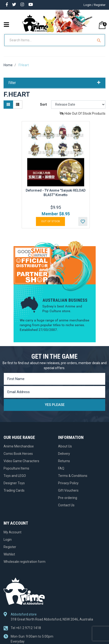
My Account (12, 532)
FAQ (61, 468)
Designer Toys (14, 483)
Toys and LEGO (15, 476)
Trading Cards (14, 490)
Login (8, 540)
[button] (83, 221)
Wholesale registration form (25, 562)
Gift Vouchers (68, 490)
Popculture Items (16, 468)
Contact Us (66, 505)
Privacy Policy (68, 483)
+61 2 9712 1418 (26, 628)
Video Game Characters (21, 461)
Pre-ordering (68, 498)
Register (10, 547)
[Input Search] (49, 40)
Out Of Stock (51, 221)
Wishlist (9, 554)
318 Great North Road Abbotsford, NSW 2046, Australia (52, 619)
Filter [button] (54, 83)
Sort (43, 104)
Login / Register (94, 5)
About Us (65, 446)
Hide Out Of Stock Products (82, 113)
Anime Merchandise (19, 446)
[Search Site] (99, 40)
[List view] (18, 105)
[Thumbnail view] (8, 105)
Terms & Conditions (73, 476)
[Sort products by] (78, 105)
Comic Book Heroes (18, 454)
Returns (64, 461)
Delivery (64, 454)
